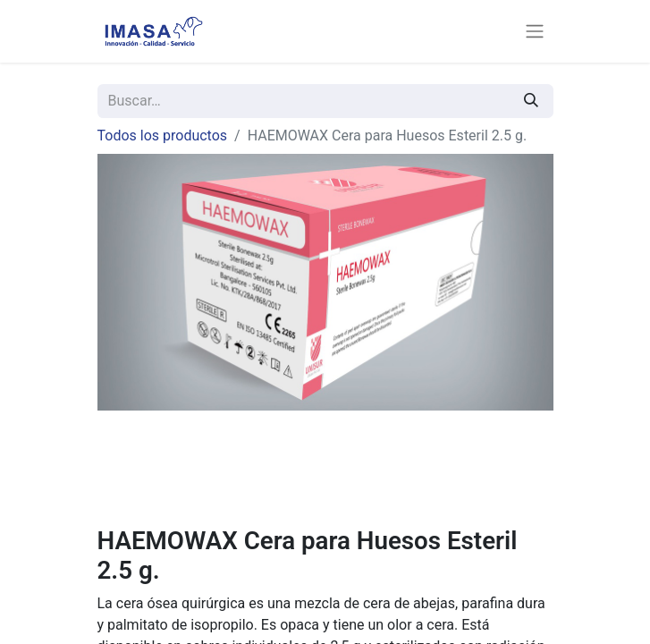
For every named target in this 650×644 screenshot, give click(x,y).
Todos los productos (163, 136)
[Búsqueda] (531, 101)
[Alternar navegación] (535, 32)
